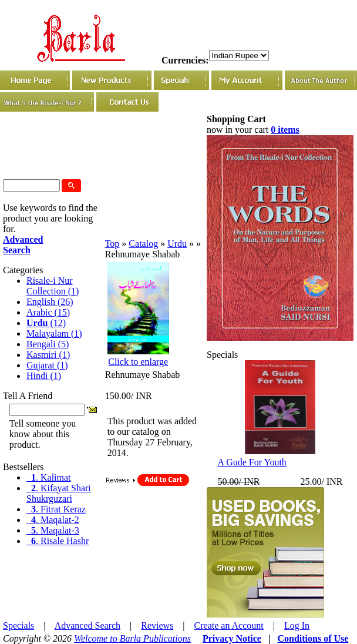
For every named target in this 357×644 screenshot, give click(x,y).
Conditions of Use (313, 638)
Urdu (177, 244)
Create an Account (229, 625)
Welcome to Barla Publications (132, 638)
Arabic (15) (48, 312)
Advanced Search (87, 625)
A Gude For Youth (252, 462)
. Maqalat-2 (53, 520)
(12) (46, 323)
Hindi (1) (44, 376)
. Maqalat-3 (53, 530)
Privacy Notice (232, 638)
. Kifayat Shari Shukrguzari (59, 493)
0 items (285, 130)
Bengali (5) (48, 344)
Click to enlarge (138, 362)
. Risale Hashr (58, 541)
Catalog (143, 244)
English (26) (50, 302)
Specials (18, 625)
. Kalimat (49, 477)
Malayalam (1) (54, 333)
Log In (297, 625)
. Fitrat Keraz (56, 509)
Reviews (157, 625)
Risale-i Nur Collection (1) (53, 286)
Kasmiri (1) (48, 355)
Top (112, 244)
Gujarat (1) (47, 365)
